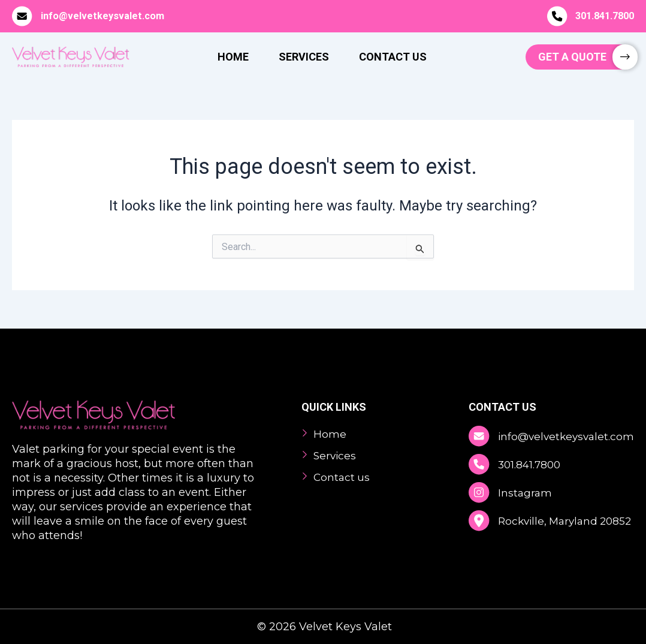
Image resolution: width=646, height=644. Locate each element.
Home (233, 57)
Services (304, 57)
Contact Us (393, 57)
